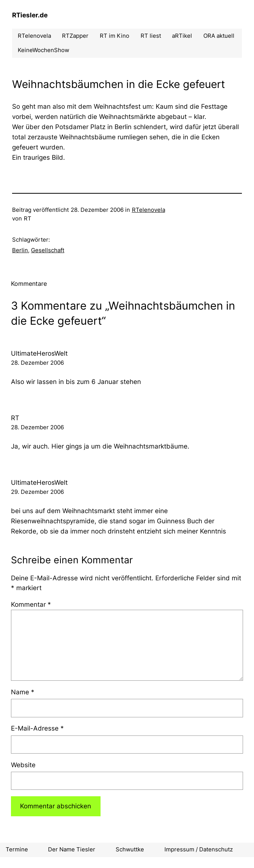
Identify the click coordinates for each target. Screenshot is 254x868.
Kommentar (31, 604)
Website (23, 765)
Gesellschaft (48, 250)
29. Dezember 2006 (37, 492)
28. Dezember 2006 (37, 363)
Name (23, 692)
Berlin (20, 250)
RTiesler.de (30, 15)
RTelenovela (149, 210)
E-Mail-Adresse (37, 728)
